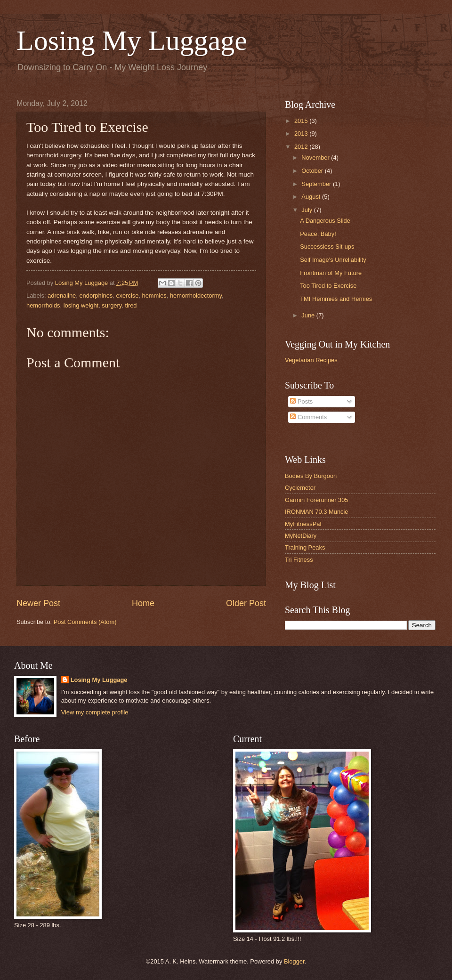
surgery (112, 305)
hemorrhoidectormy (196, 296)
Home (143, 603)
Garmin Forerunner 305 (317, 500)
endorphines (96, 296)
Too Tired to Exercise (328, 286)
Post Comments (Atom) (85, 622)
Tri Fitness (299, 560)
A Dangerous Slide (325, 221)
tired (131, 305)
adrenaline (62, 296)
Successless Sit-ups (327, 247)
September (317, 184)
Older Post (246, 603)
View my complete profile (95, 712)
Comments (308, 417)
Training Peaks (305, 547)
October (313, 171)
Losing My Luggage (132, 40)
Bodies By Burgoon (311, 476)
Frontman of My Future (331, 273)
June (309, 315)
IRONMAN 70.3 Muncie (317, 512)
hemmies (154, 296)
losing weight (81, 305)
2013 (302, 134)
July (307, 210)
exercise (127, 296)
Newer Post (38, 603)
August (312, 197)
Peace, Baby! (318, 234)
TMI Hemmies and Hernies (336, 299)
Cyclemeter (300, 488)
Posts (301, 401)
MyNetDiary (301, 536)
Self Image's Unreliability (333, 260)
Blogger (294, 961)
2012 (302, 147)
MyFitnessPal (303, 524)
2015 (302, 121)
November (316, 158)
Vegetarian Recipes (311, 360)
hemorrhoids (43, 305)
